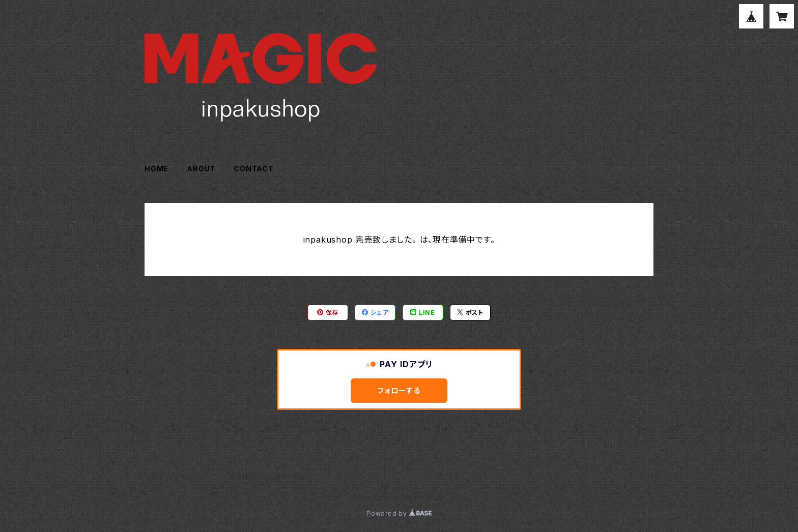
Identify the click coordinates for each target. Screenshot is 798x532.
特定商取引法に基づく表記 (267, 477)
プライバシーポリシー (183, 477)
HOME (156, 169)
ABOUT (201, 169)
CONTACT (254, 169)
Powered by (399, 513)
